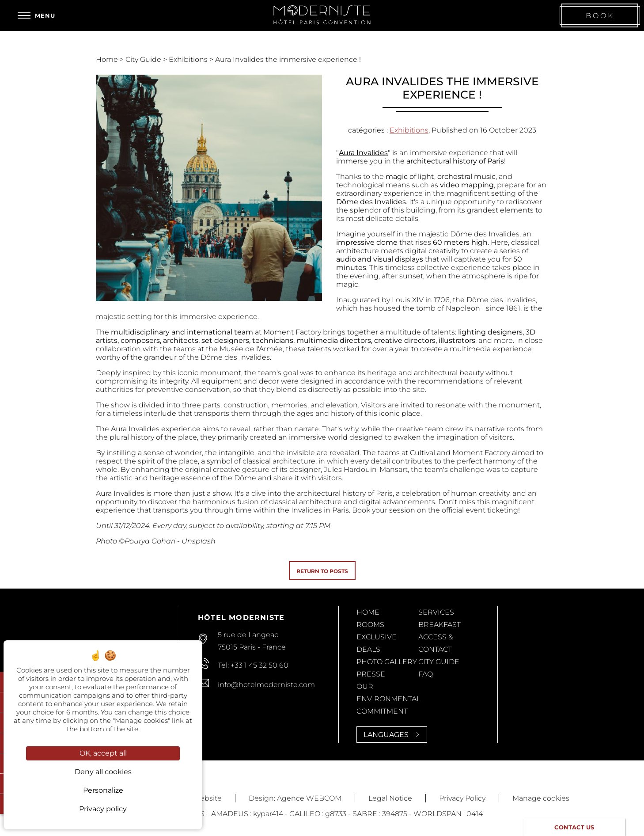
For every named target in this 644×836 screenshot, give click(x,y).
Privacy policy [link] (103, 809)
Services (436, 612)
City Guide (144, 59)
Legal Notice (390, 798)
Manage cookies (541, 798)
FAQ (426, 674)
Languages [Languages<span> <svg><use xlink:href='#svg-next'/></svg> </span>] (392, 735)
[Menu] (36, 15)
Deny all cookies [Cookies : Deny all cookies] (103, 772)
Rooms (370, 625)
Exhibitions (189, 59)
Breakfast (439, 625)
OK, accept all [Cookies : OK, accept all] (103, 753)
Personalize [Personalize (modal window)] (103, 790)
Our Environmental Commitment (388, 699)
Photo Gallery (387, 662)
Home (108, 59)
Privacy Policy (462, 798)
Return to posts (322, 571)
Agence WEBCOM (309, 798)
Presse (371, 674)
